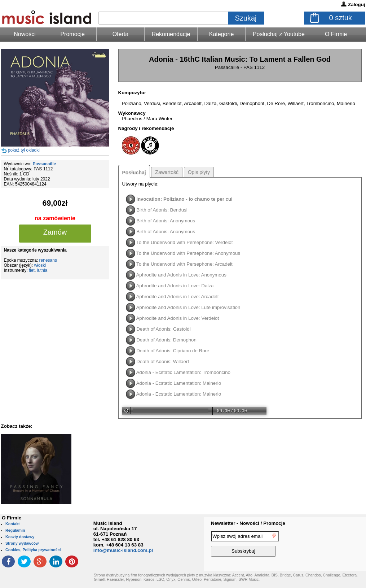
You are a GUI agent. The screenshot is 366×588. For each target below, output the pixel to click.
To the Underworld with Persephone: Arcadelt (184, 264)
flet (32, 270)
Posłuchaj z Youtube (279, 34)
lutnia (42, 270)
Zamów (55, 232)
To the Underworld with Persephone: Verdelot (184, 242)
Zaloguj (356, 5)
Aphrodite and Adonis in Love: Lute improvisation (188, 307)
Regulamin (15, 530)
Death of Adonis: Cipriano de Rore (173, 351)
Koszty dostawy (20, 537)
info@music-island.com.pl (123, 550)
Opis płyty (199, 172)
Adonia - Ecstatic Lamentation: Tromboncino (183, 372)
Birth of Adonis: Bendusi (162, 210)
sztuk (341, 18)
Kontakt (13, 524)
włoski (40, 265)
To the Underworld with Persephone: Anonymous (188, 253)
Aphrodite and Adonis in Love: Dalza (175, 286)
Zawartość (167, 172)
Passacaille (44, 164)
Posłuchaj (134, 173)
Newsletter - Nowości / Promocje (248, 523)
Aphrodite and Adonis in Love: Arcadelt (177, 297)
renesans (48, 260)
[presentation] (336, 545)
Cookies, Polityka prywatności (33, 550)
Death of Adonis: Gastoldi (163, 329)
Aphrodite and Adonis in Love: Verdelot (177, 318)
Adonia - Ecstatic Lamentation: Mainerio (178, 383)
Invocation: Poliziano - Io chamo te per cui (184, 199)
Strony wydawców (22, 543)
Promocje (72, 34)
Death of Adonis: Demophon (166, 340)
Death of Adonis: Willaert (163, 361)
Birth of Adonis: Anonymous (166, 221)
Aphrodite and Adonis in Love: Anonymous (181, 275)
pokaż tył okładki (24, 150)
